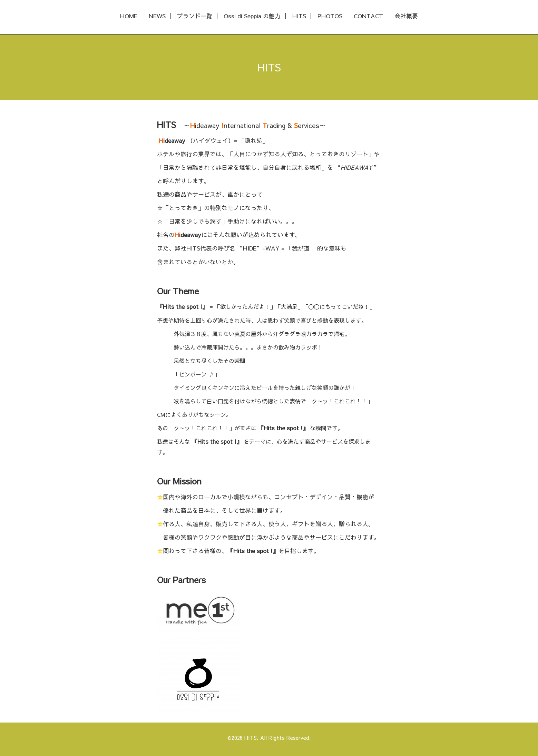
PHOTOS (330, 16)
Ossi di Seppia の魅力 (252, 16)
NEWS (157, 16)
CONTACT (368, 16)
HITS (299, 16)
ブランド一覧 (195, 16)
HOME (129, 16)
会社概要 (406, 16)
